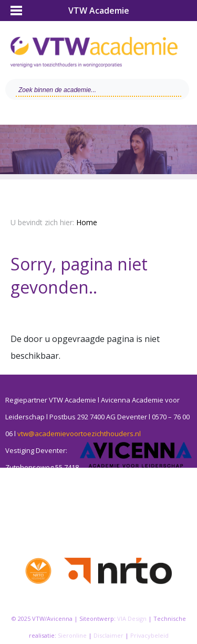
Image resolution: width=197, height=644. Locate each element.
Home (87, 222)
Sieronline (72, 635)
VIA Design (132, 618)
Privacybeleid (149, 635)
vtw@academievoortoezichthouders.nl (79, 434)
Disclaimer (108, 635)
